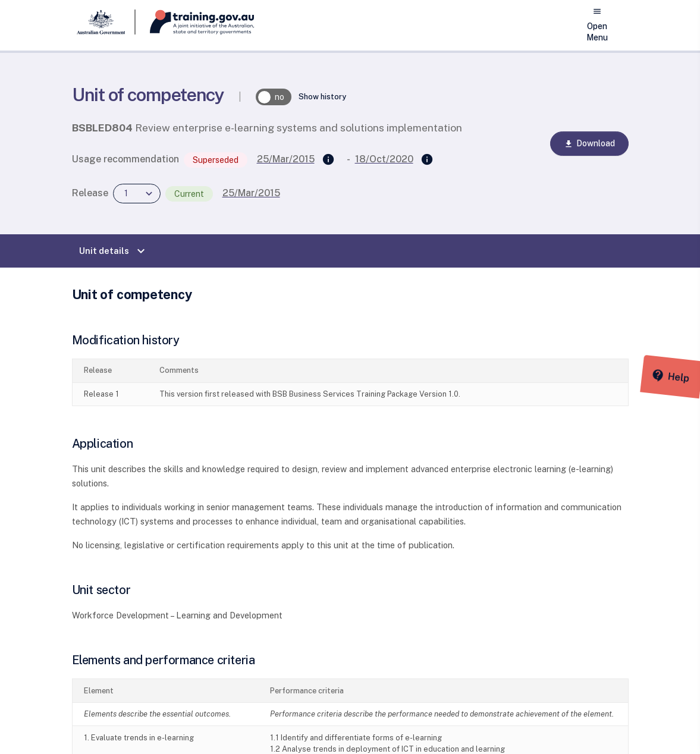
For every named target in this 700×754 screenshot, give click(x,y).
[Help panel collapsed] (687, 377)
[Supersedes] (328, 160)
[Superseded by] (427, 160)
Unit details (114, 251)
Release (90, 193)
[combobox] (137, 194)
